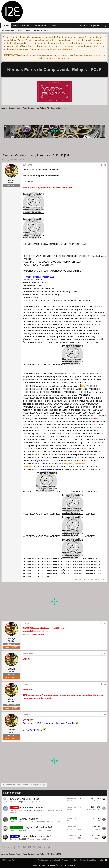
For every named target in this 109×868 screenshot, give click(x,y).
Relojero (13, 802)
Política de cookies (88, 860)
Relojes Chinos (35, 802)
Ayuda (100, 860)
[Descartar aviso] (105, 37)
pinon (12, 822)
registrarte (67, 49)
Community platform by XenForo (54, 865)
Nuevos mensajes (9, 30)
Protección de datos (70, 860)
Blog (15, 26)
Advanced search (41, 30)
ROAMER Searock (28, 819)
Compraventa (40, 26)
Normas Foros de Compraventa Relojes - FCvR (55, 70)
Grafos (54, 26)
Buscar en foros (25, 30)
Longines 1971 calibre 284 (38, 827)
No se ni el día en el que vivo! (35, 836)
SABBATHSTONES (17, 810)
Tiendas (26, 26)
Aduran (98, 829)
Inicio (6, 26)
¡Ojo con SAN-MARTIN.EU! (25, 799)
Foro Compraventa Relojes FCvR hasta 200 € (44, 822)
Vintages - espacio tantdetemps (39, 830)
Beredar (13, 839)
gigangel (13, 830)
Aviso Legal (55, 860)
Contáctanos (43, 860)
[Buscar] (105, 26)
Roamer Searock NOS (31, 808)
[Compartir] (101, 165)
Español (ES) (9, 860)
